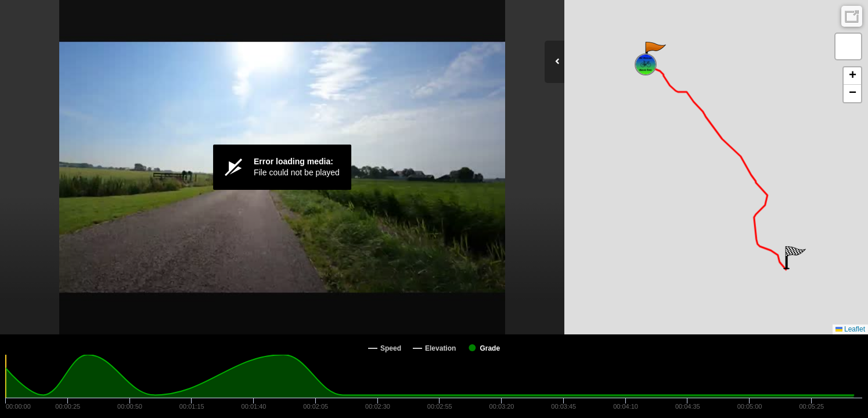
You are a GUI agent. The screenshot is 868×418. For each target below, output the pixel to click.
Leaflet (850, 329)
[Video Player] (282, 167)
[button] (655, 53)
